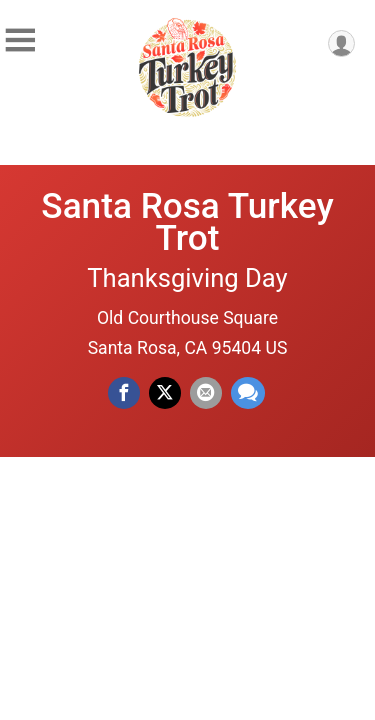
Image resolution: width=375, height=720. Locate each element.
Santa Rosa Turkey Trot (187, 222)
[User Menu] (341, 43)
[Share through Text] (248, 393)
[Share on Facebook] (124, 393)
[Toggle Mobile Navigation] (20, 40)
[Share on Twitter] (165, 393)
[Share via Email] (206, 393)
